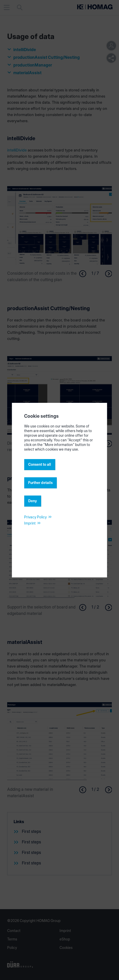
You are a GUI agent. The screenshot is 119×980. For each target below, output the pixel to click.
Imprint (30, 523)
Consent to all (40, 464)
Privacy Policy (35, 517)
